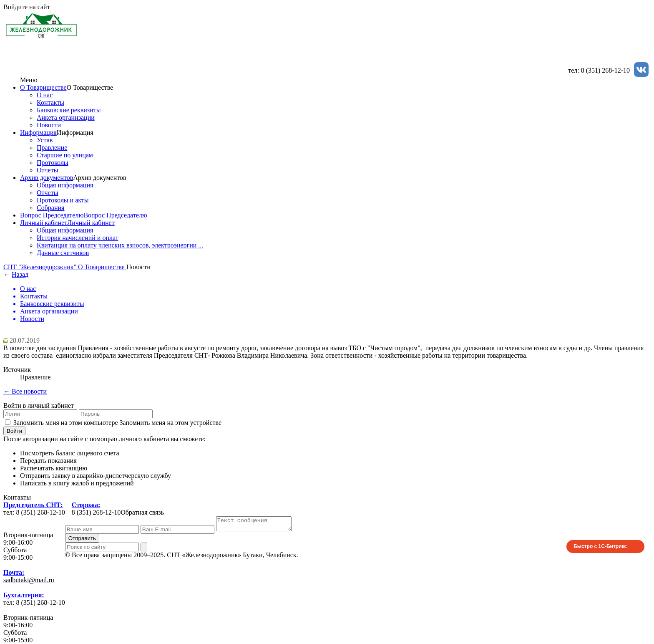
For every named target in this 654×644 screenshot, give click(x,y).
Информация (38, 133)
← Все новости (25, 391)
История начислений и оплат (78, 238)
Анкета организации (66, 117)
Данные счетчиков (63, 253)
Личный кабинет (44, 223)
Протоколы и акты (63, 200)
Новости (49, 125)
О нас (45, 95)
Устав (45, 140)
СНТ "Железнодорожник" (41, 267)
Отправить (82, 541)
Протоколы (53, 163)
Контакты (50, 102)
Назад (20, 274)
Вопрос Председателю (52, 215)
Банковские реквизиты (69, 110)
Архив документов (47, 178)
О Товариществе (43, 87)
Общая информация (65, 185)
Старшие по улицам (65, 155)
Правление (52, 148)
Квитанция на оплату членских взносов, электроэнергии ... (120, 245)
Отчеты (47, 170)
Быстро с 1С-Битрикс (600, 549)
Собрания (50, 208)
